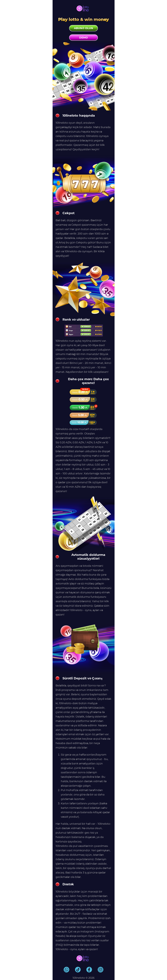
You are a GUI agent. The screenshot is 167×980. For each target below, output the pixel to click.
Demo (83, 38)
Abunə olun (83, 28)
